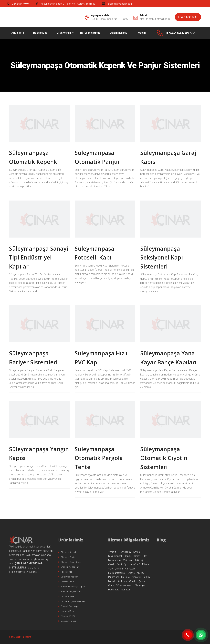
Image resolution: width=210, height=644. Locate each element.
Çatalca (119, 569)
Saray (137, 556)
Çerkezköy (126, 552)
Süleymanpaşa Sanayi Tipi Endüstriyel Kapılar (39, 257)
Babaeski (126, 590)
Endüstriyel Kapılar (68, 567)
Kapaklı (128, 556)
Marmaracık (115, 560)
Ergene (131, 573)
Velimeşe (128, 560)
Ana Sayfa (18, 33)
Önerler (133, 581)
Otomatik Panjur (67, 557)
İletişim (141, 33)
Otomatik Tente (66, 596)
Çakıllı (111, 564)
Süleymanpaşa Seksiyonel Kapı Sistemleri (162, 257)
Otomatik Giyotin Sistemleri (72, 601)
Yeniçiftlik (113, 552)
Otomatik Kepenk (67, 552)
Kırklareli (136, 577)
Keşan (137, 552)
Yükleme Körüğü (67, 616)
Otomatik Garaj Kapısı (70, 562)
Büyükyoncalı (115, 556)
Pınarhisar (114, 577)
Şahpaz (143, 581)
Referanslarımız (90, 33)
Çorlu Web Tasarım (20, 637)
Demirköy (121, 564)
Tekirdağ (139, 560)
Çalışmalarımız (118, 33)
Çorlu (111, 585)
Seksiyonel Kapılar (68, 577)
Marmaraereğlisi (117, 573)
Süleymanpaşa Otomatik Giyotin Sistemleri (164, 458)
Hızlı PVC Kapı (66, 582)
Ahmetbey (130, 569)
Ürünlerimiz (64, 33)
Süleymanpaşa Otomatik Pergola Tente (99, 458)
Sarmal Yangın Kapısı (70, 591)
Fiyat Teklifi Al (188, 17)
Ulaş (145, 556)
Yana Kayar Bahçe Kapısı (71, 587)
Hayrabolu (114, 590)
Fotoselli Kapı (66, 572)
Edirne (145, 564)
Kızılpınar (122, 581)
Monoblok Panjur (67, 621)
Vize (110, 569)
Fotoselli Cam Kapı (68, 606)
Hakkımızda (40, 33)
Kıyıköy (141, 573)
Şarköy (147, 577)
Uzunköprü (134, 564)
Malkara (125, 577)
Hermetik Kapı (66, 611)
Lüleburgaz (140, 585)
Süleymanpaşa (124, 585)
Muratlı (112, 581)
